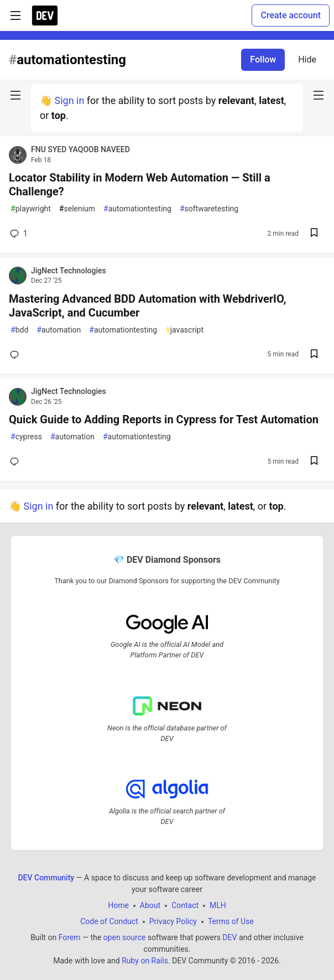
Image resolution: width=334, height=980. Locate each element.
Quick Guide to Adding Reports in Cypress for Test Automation (164, 419)
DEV (229, 937)
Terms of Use (231, 921)
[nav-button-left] (15, 95)
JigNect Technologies (69, 271)
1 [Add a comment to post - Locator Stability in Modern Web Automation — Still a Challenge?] (18, 234)
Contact (185, 905)
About (150, 905)
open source (125, 937)
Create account (291, 15)
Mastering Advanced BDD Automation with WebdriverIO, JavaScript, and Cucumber (148, 306)
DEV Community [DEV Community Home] (46, 878)
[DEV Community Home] (45, 15)
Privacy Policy (173, 921)
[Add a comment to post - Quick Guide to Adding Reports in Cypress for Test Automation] (17, 462)
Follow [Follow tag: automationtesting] (263, 59)
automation (59, 330)
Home (118, 905)
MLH (218, 905)
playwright (31, 209)
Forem (70, 937)
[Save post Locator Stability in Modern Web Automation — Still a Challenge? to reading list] (314, 234)
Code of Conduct (109, 921)
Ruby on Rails (145, 961)
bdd (19, 330)
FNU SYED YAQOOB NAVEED (80, 149)
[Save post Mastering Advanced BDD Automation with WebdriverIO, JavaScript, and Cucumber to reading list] (314, 355)
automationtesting (137, 209)
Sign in (69, 100)
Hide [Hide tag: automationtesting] (307, 59)
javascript (184, 330)
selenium (77, 209)
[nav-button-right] (319, 95)
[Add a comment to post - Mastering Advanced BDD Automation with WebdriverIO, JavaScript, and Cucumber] (17, 355)
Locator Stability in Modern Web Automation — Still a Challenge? (140, 185)
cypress (26, 437)
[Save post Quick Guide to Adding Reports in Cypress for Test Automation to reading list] (314, 462)
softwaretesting (209, 209)
